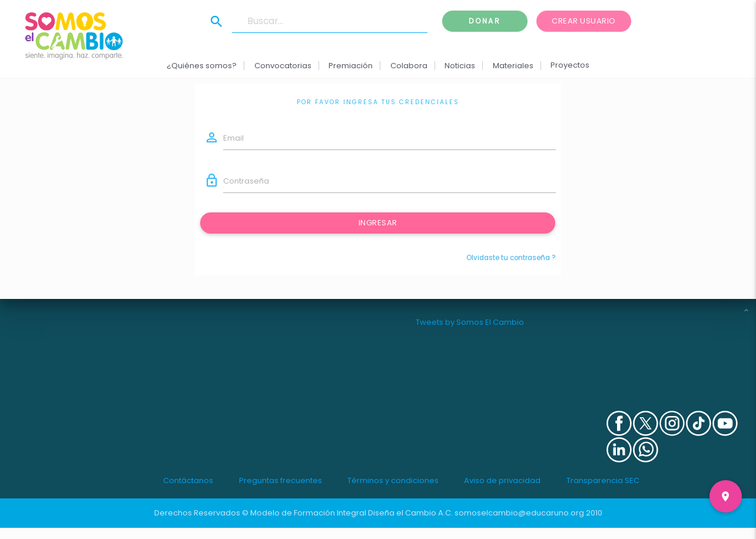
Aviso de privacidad (502, 480)
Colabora (409, 66)
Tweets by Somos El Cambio (470, 322)
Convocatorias (283, 66)
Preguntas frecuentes (281, 480)
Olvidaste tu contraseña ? (511, 258)
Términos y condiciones (393, 480)
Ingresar (378, 223)
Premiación (351, 66)
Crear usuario (584, 21)
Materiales (513, 66)
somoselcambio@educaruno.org (519, 513)
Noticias (460, 66)
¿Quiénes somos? (202, 66)
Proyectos (570, 65)
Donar (485, 21)
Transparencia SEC (603, 480)
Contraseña (246, 181)
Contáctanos (188, 480)
